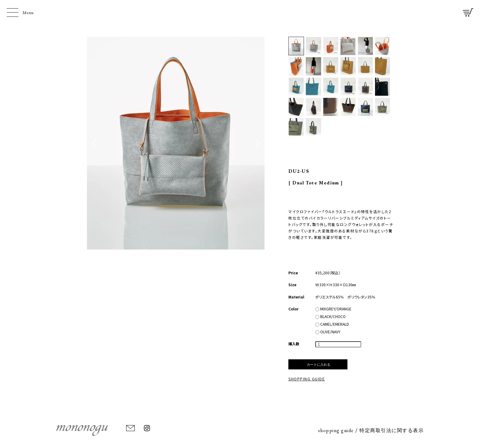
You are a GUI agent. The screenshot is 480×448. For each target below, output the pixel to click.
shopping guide (336, 430)
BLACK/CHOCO (330, 316)
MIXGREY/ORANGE (333, 309)
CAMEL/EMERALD (332, 324)
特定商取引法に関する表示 (392, 430)
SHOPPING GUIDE (307, 379)
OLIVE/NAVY (328, 332)
